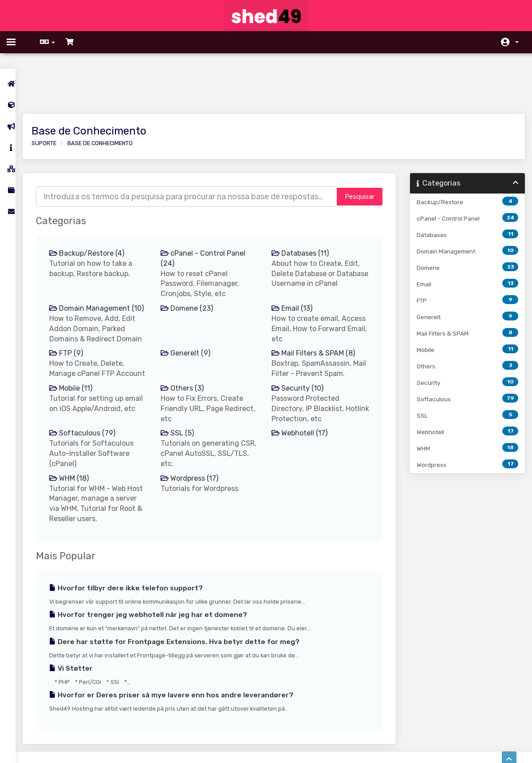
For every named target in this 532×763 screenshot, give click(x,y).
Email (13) (295, 262)
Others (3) (190, 362)
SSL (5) (185, 407)
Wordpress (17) (197, 452)
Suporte (57, 97)
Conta (517, 42)
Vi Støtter (84, 642)
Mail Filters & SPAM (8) (316, 317)
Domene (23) (195, 262)
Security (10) (301, 362)
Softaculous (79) (96, 407)
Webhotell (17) (303, 407)
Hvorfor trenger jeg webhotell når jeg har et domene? (162, 589)
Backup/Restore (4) (100, 207)
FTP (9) (79, 317)
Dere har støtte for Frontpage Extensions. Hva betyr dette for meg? (188, 615)
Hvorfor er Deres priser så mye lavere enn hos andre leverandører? (185, 669)
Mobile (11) (84, 362)
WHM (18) (82, 452)
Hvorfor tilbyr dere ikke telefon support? (139, 562)
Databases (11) (303, 207)
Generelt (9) (193, 317)
